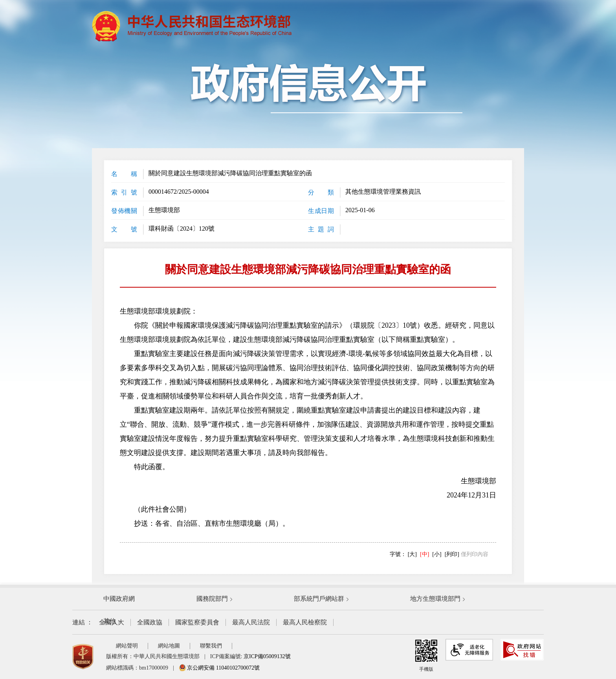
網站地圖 (169, 646)
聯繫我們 (211, 646)
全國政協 (150, 622)
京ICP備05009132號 (267, 656)
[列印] (452, 554)
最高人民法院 (251, 622)
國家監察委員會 (197, 622)
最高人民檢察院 (305, 622)
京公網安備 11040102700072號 (219, 668)
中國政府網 (119, 599)
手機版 (426, 655)
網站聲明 (127, 646)
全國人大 (112, 622)
